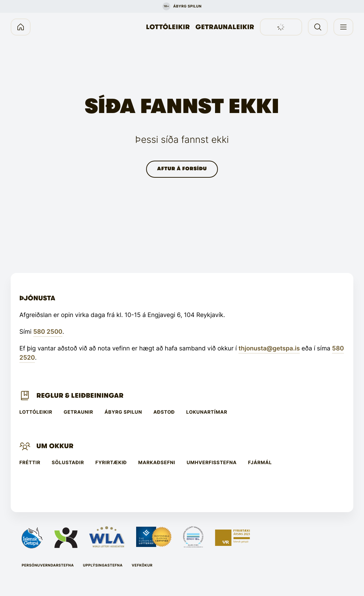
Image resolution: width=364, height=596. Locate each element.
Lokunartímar (207, 412)
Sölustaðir (68, 463)
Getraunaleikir (225, 27)
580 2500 (48, 332)
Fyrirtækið (111, 463)
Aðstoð (164, 412)
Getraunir (78, 412)
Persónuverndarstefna (48, 565)
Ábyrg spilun (123, 412)
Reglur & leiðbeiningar (80, 396)
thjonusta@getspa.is (269, 348)
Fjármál (260, 463)
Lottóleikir (168, 27)
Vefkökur (142, 565)
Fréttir (30, 463)
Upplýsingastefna (103, 565)
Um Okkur (55, 446)
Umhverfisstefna (212, 463)
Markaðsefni (157, 463)
